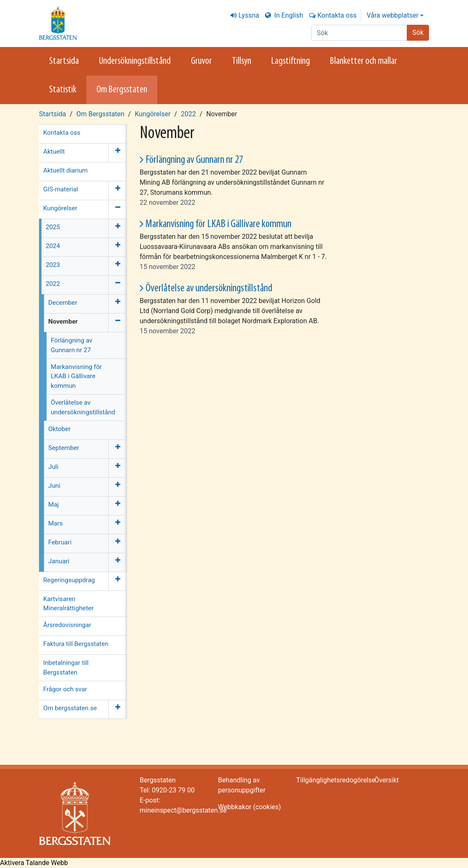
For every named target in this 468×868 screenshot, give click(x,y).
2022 (188, 114)
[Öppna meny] (118, 153)
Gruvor (201, 61)
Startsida (64, 61)
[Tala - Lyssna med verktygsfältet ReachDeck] (34, 863)
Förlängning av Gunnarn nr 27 (194, 160)
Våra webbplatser (393, 15)
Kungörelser (152, 114)
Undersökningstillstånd (135, 61)
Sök (418, 33)
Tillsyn (242, 61)
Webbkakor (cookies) (250, 807)
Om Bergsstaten (122, 90)
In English (288, 15)
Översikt (387, 780)
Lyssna (249, 15)
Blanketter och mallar (364, 61)
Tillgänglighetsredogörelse (336, 780)
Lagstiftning (291, 61)
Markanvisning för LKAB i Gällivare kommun (218, 224)
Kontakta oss (337, 15)
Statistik (63, 90)
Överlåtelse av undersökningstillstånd (209, 289)
